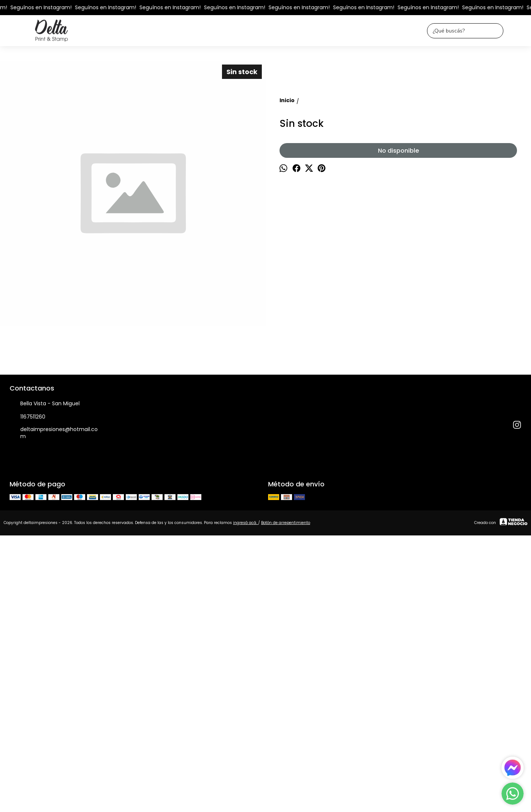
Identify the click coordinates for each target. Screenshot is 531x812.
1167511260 (27, 683)
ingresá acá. (246, 788)
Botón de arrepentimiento (286, 788)
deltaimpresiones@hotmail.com (54, 698)
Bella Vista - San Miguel (45, 669)
